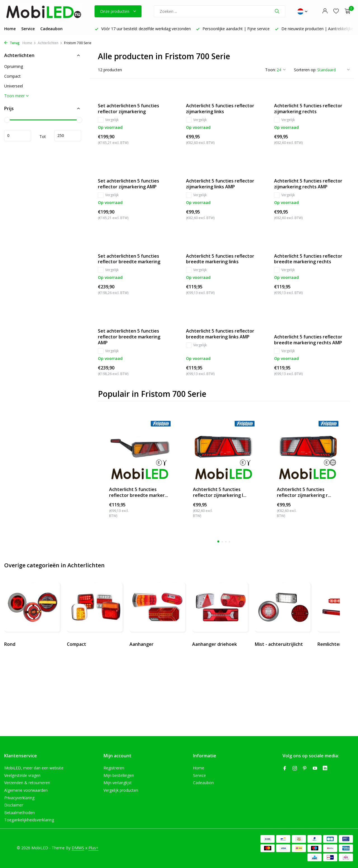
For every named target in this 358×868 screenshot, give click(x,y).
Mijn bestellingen (119, 775)
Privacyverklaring (19, 798)
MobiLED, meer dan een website (34, 768)
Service (28, 29)
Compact (12, 76)
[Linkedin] (325, 769)
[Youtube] (315, 769)
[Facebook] (285, 769)
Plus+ (93, 848)
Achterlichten (50, 43)
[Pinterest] (305, 769)
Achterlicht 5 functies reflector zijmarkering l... (220, 492)
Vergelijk (108, 120)
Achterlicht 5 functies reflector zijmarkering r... (304, 492)
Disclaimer (14, 805)
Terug (12, 43)
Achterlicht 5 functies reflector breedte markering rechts (308, 259)
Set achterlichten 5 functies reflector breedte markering (129, 259)
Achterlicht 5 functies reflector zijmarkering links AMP (220, 184)
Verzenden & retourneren (27, 783)
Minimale (18, 136)
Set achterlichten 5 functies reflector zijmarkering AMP (129, 184)
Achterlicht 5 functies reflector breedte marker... (139, 492)
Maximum (68, 136)
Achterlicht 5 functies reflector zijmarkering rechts (308, 109)
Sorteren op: (305, 70)
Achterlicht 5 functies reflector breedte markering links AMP (220, 334)
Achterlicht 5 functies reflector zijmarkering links (220, 109)
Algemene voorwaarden (26, 790)
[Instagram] (295, 769)
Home (10, 29)
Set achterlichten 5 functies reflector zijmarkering (129, 109)
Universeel (14, 86)
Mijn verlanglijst (118, 783)
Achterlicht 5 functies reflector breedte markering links (220, 259)
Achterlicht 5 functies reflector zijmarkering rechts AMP (308, 184)
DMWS (78, 848)
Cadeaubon (51, 29)
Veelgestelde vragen (22, 775)
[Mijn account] (325, 11)
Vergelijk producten (121, 790)
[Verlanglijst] (336, 11)
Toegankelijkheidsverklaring (29, 820)
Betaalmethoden (19, 813)
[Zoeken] (220, 11)
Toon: (270, 70)
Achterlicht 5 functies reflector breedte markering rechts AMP (308, 340)
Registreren (114, 768)
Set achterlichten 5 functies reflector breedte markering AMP (129, 337)
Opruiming (14, 66)
